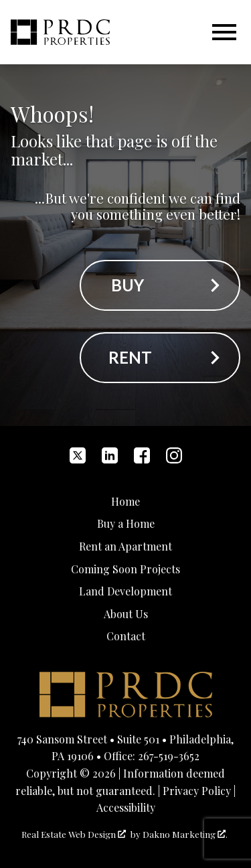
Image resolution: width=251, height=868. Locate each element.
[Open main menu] (224, 32)
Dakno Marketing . (185, 834)
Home (125, 501)
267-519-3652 (169, 756)
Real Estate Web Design (74, 834)
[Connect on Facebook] (142, 455)
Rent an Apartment (125, 546)
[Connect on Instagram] (174, 455)
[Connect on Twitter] (78, 455)
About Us (126, 614)
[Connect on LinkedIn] (110, 455)
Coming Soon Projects (125, 569)
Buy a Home (126, 523)
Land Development (125, 591)
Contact (126, 636)
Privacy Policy (197, 791)
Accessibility (126, 807)
